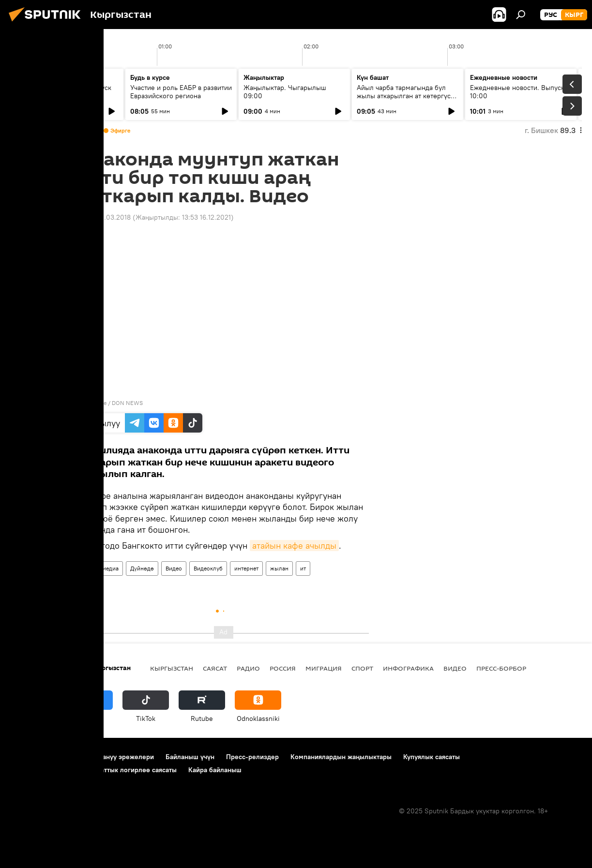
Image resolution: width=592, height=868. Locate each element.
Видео (174, 568)
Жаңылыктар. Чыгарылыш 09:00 (285, 92)
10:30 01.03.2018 (105, 217)
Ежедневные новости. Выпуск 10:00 (517, 92)
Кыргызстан (172, 668)
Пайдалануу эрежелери (117, 757)
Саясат (215, 668)
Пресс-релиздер (252, 757)
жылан (279, 568)
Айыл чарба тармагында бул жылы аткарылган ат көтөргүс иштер (404, 96)
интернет (246, 568)
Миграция (324, 668)
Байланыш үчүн (190, 757)
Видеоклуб (208, 568)
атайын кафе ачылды (294, 546)
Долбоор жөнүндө (39, 757)
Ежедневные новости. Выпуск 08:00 (64, 92)
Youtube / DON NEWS (114, 403)
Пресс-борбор (501, 668)
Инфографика (408, 668)
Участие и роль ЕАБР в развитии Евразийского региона (181, 92)
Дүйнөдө (142, 568)
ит (303, 568)
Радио (248, 668)
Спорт (362, 668)
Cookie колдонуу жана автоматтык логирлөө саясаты (93, 770)
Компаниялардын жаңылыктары (341, 757)
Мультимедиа (101, 568)
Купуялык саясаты (432, 757)
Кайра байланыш (215, 770)
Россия (283, 668)
